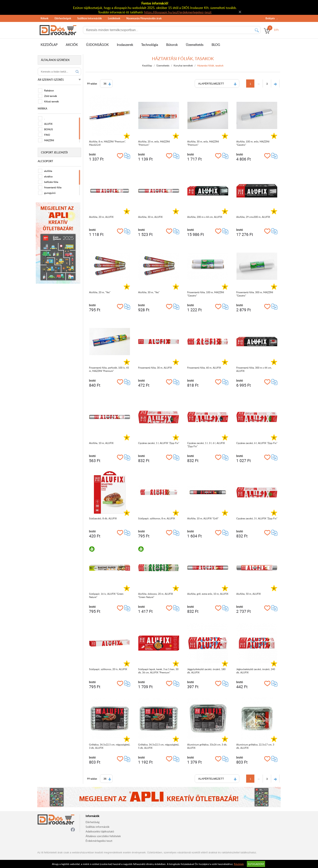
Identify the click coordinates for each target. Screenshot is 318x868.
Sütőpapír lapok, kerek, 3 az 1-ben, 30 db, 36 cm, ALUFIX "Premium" (159, 671)
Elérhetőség (93, 822)
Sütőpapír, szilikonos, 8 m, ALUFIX (157, 518)
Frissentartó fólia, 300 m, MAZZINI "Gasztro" (255, 294)
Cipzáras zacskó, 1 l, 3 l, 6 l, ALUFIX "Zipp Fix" (206, 445)
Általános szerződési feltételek (103, 836)
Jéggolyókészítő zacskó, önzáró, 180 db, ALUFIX (207, 671)
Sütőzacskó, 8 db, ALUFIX (103, 518)
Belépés (270, 18)
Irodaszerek (125, 45)
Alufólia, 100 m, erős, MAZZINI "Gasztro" (253, 143)
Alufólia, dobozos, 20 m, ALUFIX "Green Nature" (156, 595)
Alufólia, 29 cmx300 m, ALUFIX (254, 217)
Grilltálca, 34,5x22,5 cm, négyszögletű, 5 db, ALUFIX (159, 746)
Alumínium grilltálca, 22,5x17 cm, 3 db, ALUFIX (256, 746)
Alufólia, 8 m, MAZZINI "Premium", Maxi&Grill (108, 143)
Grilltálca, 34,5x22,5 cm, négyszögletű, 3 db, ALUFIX (110, 746)
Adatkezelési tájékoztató (100, 831)
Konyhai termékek (184, 65)
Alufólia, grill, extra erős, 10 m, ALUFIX (208, 594)
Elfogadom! (256, 864)
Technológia (150, 45)
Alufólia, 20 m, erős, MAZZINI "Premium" (154, 143)
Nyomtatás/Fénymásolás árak (144, 18)
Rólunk (45, 18)
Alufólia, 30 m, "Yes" (149, 292)
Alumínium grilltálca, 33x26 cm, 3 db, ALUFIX (208, 746)
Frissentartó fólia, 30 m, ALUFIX (155, 368)
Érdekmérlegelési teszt (99, 841)
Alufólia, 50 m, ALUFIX (249, 594)
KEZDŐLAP (49, 45)
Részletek (239, 864)
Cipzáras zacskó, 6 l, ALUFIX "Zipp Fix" (257, 443)
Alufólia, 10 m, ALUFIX (102, 443)
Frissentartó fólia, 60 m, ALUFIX (205, 368)
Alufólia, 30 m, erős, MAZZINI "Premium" (203, 143)
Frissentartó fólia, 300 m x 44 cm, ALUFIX (254, 369)
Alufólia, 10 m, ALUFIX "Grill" (203, 518)
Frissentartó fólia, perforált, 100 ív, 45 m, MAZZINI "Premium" (109, 369)
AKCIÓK (72, 45)
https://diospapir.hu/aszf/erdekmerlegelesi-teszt (178, 12)
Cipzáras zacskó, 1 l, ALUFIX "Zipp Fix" (159, 443)
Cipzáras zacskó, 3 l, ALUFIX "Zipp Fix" (257, 518)
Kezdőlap (148, 65)
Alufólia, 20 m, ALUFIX (102, 217)
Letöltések (114, 18)
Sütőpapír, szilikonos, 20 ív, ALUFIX (109, 669)
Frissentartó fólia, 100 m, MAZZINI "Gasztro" (206, 294)
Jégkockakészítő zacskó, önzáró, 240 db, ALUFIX (256, 671)
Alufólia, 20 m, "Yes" (100, 292)
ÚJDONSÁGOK (97, 45)
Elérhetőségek (63, 18)
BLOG (216, 45)
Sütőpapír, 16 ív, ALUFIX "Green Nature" (107, 595)
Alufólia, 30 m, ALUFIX (151, 217)
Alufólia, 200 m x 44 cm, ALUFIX (205, 217)
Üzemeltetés (195, 45)
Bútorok (172, 45)
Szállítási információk (90, 18)
